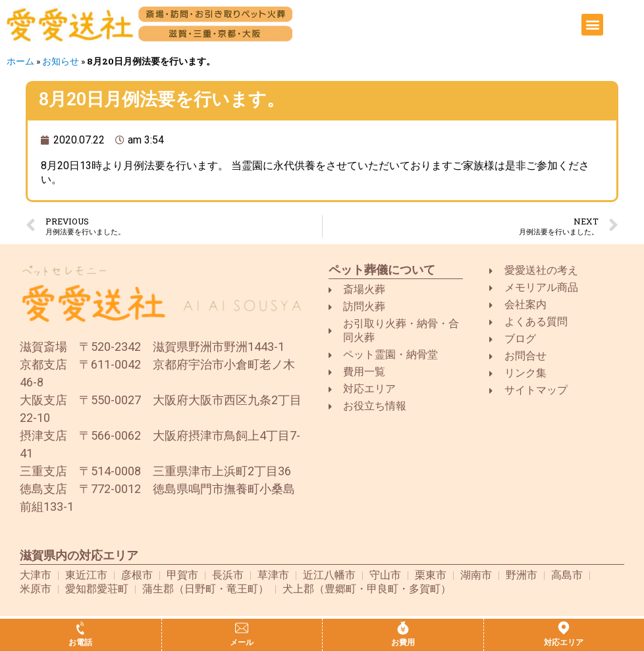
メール (242, 642)
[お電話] (80, 628)
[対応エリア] (564, 628)
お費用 (403, 642)
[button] (592, 25)
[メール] (242, 628)
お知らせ (61, 61)
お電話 (80, 642)
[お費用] (403, 628)
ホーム (20, 61)
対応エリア (564, 642)
